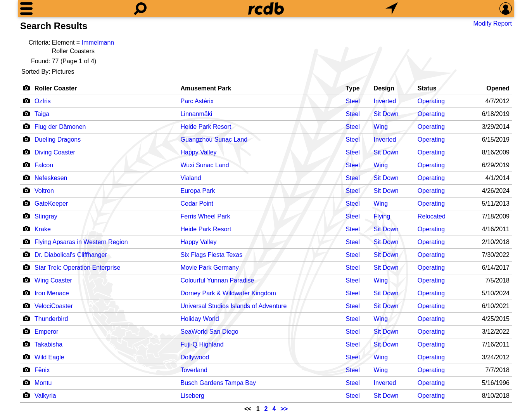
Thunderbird (51, 319)
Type (352, 88)
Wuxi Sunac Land (205, 165)
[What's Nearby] (392, 9)
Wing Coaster (53, 280)
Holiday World (199, 319)
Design (384, 88)
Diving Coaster (55, 152)
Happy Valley (198, 152)
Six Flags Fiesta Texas (211, 255)
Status (427, 88)
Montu (43, 383)
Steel (352, 101)
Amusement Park (206, 88)
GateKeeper (51, 204)
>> (284, 409)
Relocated (432, 216)
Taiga (42, 114)
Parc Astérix (197, 101)
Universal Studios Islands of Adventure (233, 306)
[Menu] (26, 9)
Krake (43, 229)
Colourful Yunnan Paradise (217, 280)
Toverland (194, 370)
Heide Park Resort (206, 127)
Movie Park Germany (209, 268)
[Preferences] (506, 9)
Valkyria (45, 396)
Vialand (191, 178)
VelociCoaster (54, 306)
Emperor (46, 332)
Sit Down (386, 114)
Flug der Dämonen (60, 127)
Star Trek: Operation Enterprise (77, 268)
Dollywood (195, 357)
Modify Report (492, 23)
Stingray (46, 216)
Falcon (44, 165)
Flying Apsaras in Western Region (81, 242)
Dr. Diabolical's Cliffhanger (71, 255)
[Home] (266, 9)
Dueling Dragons (58, 140)
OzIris (43, 101)
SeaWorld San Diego (209, 332)
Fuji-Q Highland (202, 344)
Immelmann (98, 42)
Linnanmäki (196, 114)
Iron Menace (52, 293)
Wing (381, 127)
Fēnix (42, 370)
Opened (498, 88)
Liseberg (192, 396)
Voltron (44, 191)
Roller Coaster (56, 88)
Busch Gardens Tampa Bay (218, 383)
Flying (382, 216)
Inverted (385, 101)
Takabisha (48, 344)
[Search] (140, 9)
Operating (431, 101)
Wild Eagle (49, 357)
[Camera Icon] (26, 101)
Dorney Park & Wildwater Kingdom (228, 293)
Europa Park (198, 191)
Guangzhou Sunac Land (214, 140)
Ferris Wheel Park (205, 216)
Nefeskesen (51, 178)
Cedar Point (197, 204)
